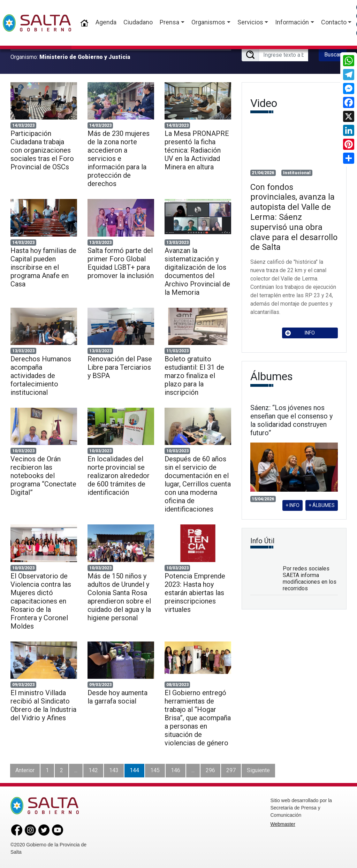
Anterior (25, 770)
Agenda (106, 22)
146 (176, 770)
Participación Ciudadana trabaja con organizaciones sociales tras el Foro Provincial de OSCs (42, 150)
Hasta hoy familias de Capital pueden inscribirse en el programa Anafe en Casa (43, 267)
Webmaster (283, 824)
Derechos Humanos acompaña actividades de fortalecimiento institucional (41, 376)
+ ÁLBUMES (322, 505)
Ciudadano (138, 22)
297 (231, 770)
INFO (300, 333)
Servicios (250, 22)
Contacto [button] (334, 22)
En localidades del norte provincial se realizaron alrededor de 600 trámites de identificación (119, 476)
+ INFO (293, 505)
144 (134, 770)
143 (114, 770)
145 (155, 770)
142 (93, 770)
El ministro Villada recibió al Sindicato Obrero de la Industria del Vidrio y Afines (43, 705)
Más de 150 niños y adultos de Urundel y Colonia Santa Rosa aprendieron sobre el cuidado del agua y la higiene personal (119, 597)
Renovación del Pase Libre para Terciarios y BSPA (120, 367)
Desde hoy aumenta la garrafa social (117, 697)
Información (292, 22)
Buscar (333, 55)
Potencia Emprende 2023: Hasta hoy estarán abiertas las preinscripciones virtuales (195, 593)
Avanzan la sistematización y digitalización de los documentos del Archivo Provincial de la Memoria (197, 271)
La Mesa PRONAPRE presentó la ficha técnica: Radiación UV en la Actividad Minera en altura (197, 150)
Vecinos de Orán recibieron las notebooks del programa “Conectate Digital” (43, 476)
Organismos (208, 22)
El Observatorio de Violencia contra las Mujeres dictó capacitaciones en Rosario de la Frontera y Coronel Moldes (41, 601)
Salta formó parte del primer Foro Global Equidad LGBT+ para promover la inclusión (121, 263)
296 (210, 770)
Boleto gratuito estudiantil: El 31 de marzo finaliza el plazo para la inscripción (194, 376)
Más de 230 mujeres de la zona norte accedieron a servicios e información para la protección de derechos (119, 159)
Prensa (169, 22)
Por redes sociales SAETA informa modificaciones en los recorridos (310, 579)
